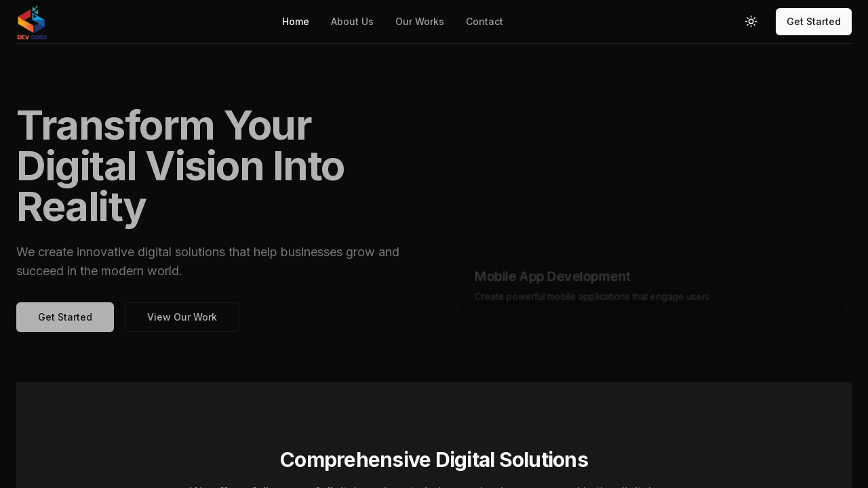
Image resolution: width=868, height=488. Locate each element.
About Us (352, 21)
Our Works (420, 21)
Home (296, 21)
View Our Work (182, 324)
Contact (485, 21)
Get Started (814, 21)
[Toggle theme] (751, 22)
